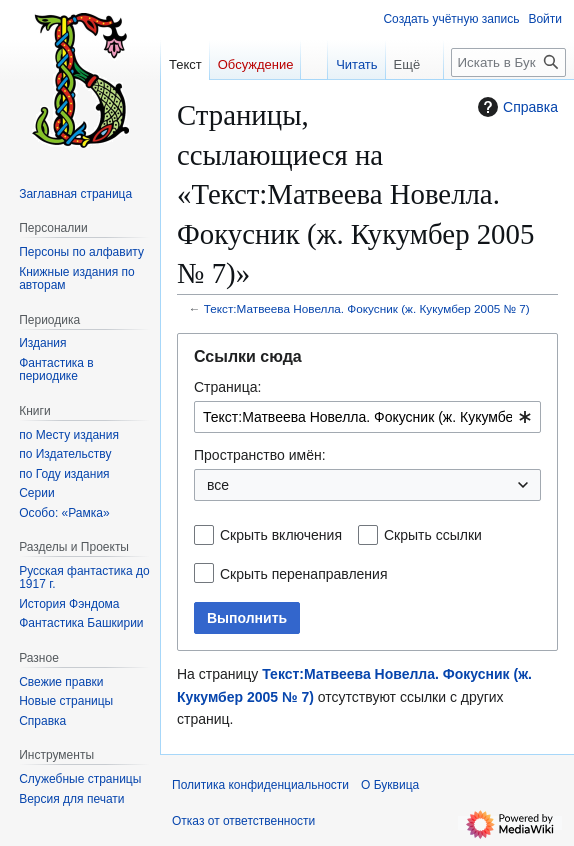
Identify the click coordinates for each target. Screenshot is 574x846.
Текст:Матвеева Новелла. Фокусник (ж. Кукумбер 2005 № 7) (367, 308)
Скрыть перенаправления (304, 574)
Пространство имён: (260, 455)
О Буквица (390, 785)
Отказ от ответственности (243, 821)
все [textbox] (218, 485)
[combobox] (367, 417)
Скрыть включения (281, 535)
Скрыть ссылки (433, 535)
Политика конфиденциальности (260, 785)
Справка (515, 107)
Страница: (227, 387)
